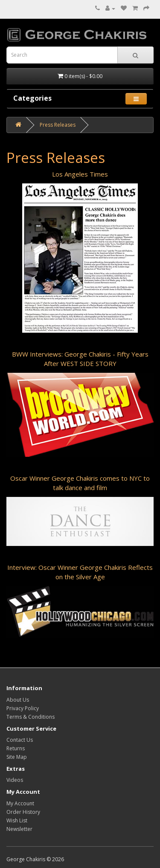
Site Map (17, 757)
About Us (18, 700)
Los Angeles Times (80, 174)
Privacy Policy (23, 708)
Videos (15, 780)
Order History (23, 812)
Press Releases (58, 125)
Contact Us (20, 740)
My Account (20, 803)
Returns (16, 748)
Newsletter (19, 829)
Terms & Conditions (31, 717)
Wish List (17, 820)
